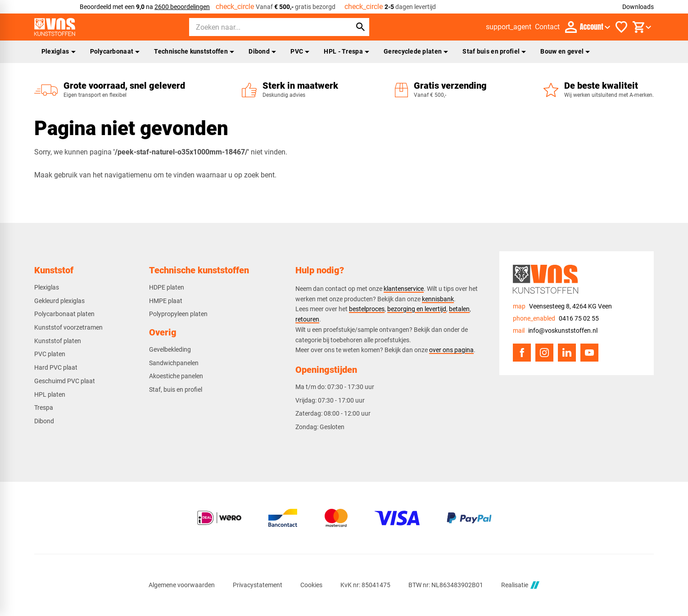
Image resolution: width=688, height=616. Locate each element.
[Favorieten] (621, 27)
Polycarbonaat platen (64, 314)
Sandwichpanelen (174, 363)
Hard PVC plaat (56, 367)
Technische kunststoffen (194, 51)
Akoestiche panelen (176, 376)
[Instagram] (544, 353)
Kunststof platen (58, 341)
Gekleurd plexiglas (59, 301)
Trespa (44, 408)
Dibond (262, 51)
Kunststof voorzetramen (68, 327)
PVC (300, 51)
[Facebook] (522, 353)
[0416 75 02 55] (556, 319)
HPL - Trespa (346, 51)
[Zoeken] (262, 27)
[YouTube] (589, 353)
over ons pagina (451, 350)
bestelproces (367, 309)
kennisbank (438, 299)
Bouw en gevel (565, 51)
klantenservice (404, 289)
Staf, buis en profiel (176, 390)
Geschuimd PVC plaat (65, 381)
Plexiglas (59, 51)
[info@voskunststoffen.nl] (555, 331)
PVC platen (50, 354)
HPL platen (50, 394)
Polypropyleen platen (178, 314)
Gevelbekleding (170, 349)
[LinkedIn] (567, 353)
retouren (307, 319)
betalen (459, 309)
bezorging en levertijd (417, 309)
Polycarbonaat (115, 51)
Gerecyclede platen (416, 51)
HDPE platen (167, 287)
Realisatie (520, 585)
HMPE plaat (166, 301)
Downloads (638, 7)
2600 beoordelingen (182, 7)
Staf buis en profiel (494, 51)
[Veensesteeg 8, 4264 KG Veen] (562, 306)
